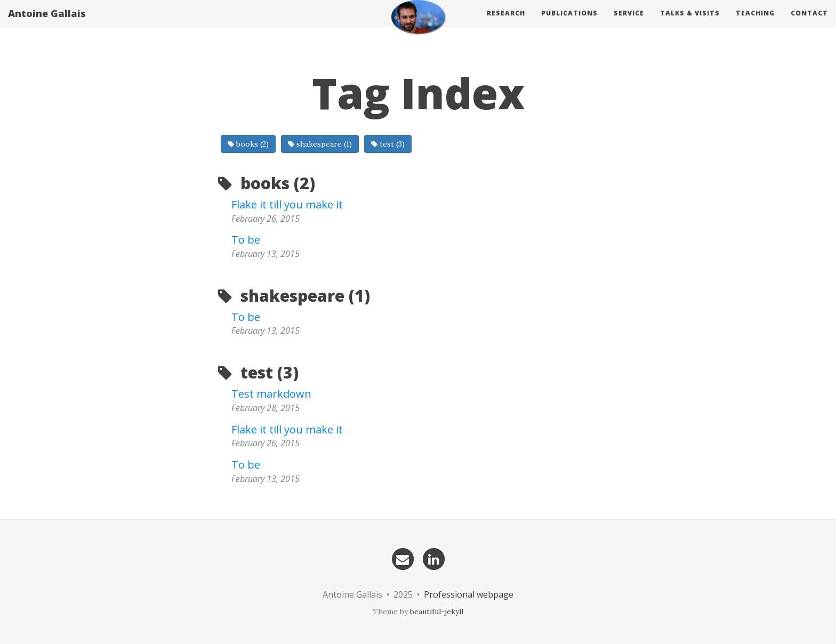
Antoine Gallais (47, 24)
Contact (809, 24)
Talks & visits (690, 24)
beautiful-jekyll (437, 611)
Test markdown (271, 394)
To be (246, 240)
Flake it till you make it (287, 204)
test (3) (388, 144)
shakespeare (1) (320, 144)
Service (629, 24)
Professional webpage (469, 594)
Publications (569, 24)
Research (506, 24)
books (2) (248, 144)
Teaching (755, 24)
